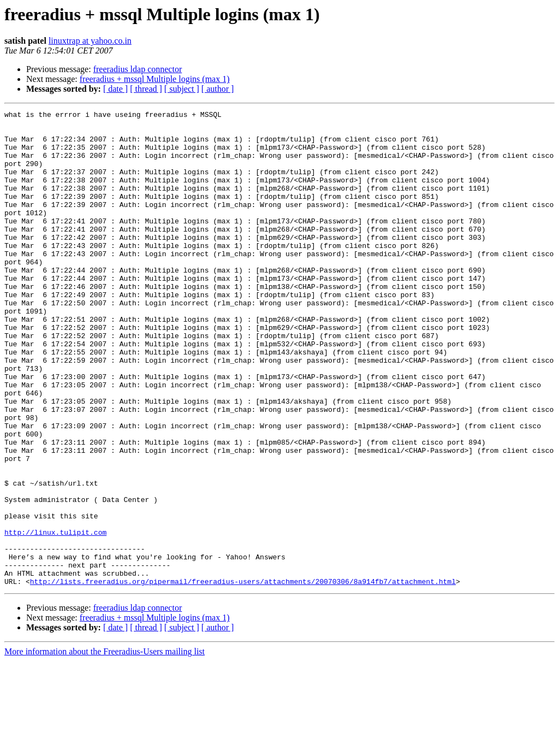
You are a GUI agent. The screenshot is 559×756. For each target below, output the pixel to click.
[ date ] (115, 89)
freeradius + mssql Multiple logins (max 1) (155, 79)
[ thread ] (146, 89)
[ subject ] (182, 89)
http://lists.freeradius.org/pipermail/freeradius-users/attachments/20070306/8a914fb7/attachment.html (243, 676)
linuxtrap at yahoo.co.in (90, 41)
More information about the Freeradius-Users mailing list (105, 746)
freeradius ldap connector (138, 69)
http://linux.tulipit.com (55, 617)
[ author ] (218, 89)
